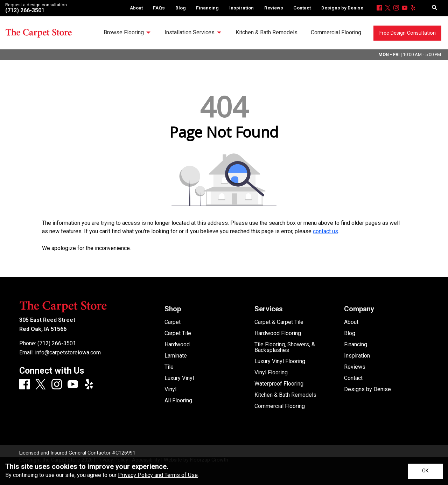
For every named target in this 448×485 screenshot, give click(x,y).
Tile (169, 367)
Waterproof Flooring (279, 384)
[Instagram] (396, 8)
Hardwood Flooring (278, 333)
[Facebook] (379, 8)
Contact (353, 378)
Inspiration (357, 356)
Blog (350, 333)
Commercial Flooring (280, 406)
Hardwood (177, 345)
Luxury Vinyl (179, 378)
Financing (356, 345)
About (351, 322)
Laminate (176, 356)
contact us (325, 231)
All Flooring (178, 401)
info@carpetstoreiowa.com (68, 352)
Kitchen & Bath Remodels (285, 395)
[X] (388, 8)
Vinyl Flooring (271, 373)
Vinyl (170, 389)
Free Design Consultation (408, 33)
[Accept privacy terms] (425, 471)
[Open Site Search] (435, 8)
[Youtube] (405, 8)
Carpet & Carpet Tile (279, 322)
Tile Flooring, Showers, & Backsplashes (285, 347)
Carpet (173, 322)
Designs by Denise (367, 389)
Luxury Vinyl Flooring (280, 361)
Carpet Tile (178, 333)
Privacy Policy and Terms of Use (158, 475)
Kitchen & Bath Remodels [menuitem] (267, 32)
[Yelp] (413, 8)
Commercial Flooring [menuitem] (336, 32)
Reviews (355, 367)
